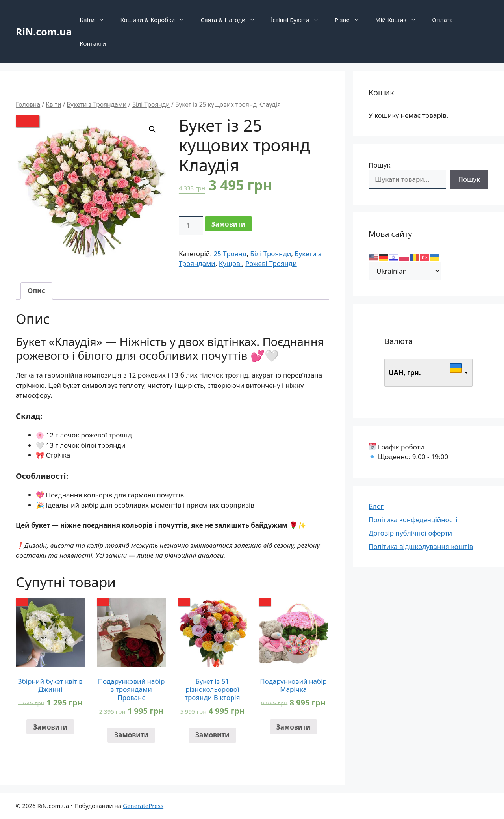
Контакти (93, 43)
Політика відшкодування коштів (421, 546)
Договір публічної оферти (410, 533)
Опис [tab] (36, 291)
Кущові (230, 263)
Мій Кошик (400, 20)
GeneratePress (143, 806)
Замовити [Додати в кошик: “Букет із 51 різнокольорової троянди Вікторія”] (212, 735)
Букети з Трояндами (97, 104)
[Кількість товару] (191, 226)
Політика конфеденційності (413, 520)
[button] (152, 129)
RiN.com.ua (44, 32)
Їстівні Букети (299, 20)
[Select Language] (405, 271)
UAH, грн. (405, 373)
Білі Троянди (151, 104)
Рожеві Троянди (271, 263)
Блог (376, 506)
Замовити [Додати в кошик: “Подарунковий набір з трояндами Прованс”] (131, 735)
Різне (351, 20)
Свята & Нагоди (232, 20)
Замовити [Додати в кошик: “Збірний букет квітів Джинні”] (50, 727)
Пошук (379, 165)
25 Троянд (230, 254)
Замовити (229, 224)
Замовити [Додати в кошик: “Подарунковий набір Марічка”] (294, 727)
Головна (28, 104)
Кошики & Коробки (156, 20)
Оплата (442, 20)
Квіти (96, 20)
